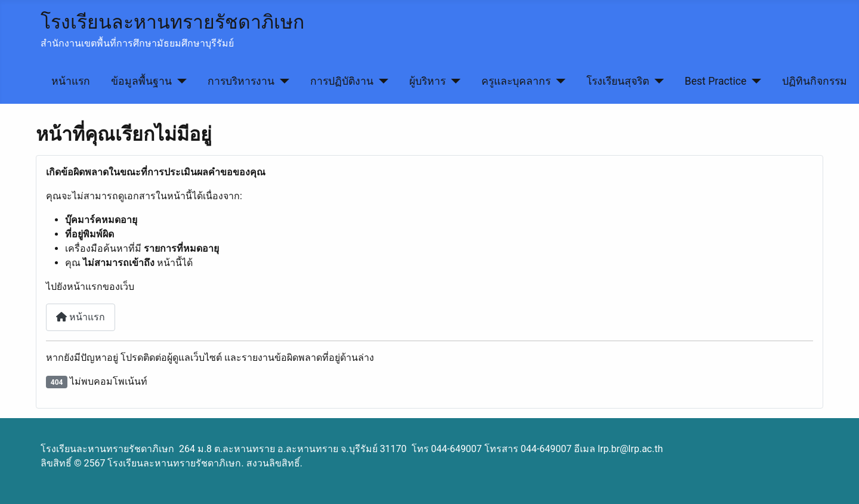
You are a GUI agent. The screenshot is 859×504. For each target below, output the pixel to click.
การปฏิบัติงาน (342, 81)
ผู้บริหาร (427, 81)
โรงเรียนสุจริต (618, 81)
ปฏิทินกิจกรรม (815, 81)
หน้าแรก (71, 81)
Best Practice (716, 81)
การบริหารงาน (241, 81)
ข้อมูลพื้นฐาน (141, 81)
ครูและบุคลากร (516, 81)
